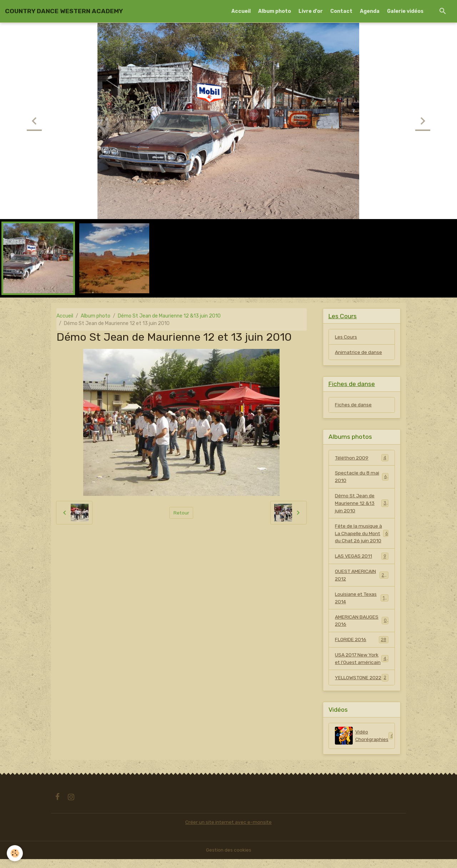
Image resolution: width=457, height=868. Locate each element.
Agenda (370, 11)
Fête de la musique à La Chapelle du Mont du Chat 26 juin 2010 (362, 534)
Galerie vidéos (405, 11)
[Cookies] (15, 853)
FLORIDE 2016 (362, 641)
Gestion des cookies (229, 859)
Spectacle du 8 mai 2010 (362, 477)
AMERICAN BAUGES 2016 (362, 622)
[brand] (64, 11)
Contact (341, 11)
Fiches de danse (353, 405)
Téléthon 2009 (362, 458)
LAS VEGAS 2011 (362, 557)
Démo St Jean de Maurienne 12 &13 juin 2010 (169, 316)
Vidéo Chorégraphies (365, 745)
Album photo (275, 11)
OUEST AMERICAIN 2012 (362, 576)
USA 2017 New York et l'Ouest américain (362, 660)
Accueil (241, 11)
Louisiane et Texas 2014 (362, 599)
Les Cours (346, 337)
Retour (181, 513)
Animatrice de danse (359, 352)
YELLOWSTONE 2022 (362, 683)
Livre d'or (311, 11)
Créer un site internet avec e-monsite (228, 831)
